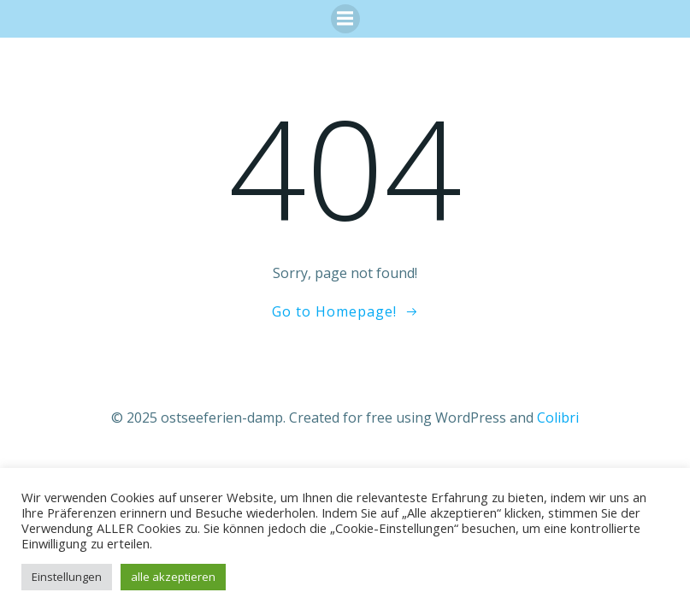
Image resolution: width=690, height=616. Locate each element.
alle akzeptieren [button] (173, 577)
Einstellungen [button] (67, 577)
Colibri (558, 418)
